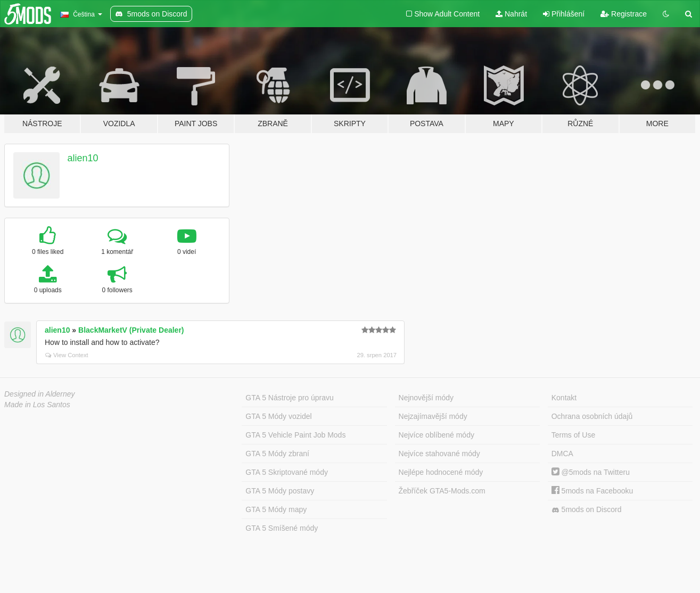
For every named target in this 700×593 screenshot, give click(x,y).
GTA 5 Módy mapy (276, 509)
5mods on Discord (587, 510)
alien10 (83, 158)
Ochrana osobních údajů (592, 416)
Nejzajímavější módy (433, 416)
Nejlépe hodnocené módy (441, 472)
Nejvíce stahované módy (439, 454)
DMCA (562, 454)
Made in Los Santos (37, 405)
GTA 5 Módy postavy (280, 491)
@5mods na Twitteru (591, 472)
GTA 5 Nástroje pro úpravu (289, 398)
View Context (67, 355)
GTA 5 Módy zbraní (277, 454)
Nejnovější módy (426, 398)
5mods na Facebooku (592, 491)
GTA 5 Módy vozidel (278, 416)
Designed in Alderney (40, 394)
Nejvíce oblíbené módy (437, 435)
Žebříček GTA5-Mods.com (442, 491)
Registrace (624, 14)
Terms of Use (573, 435)
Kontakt (564, 398)
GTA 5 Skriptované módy (287, 472)
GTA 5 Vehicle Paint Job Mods (295, 435)
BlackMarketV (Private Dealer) (131, 330)
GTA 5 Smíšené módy (282, 528)
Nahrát (511, 14)
